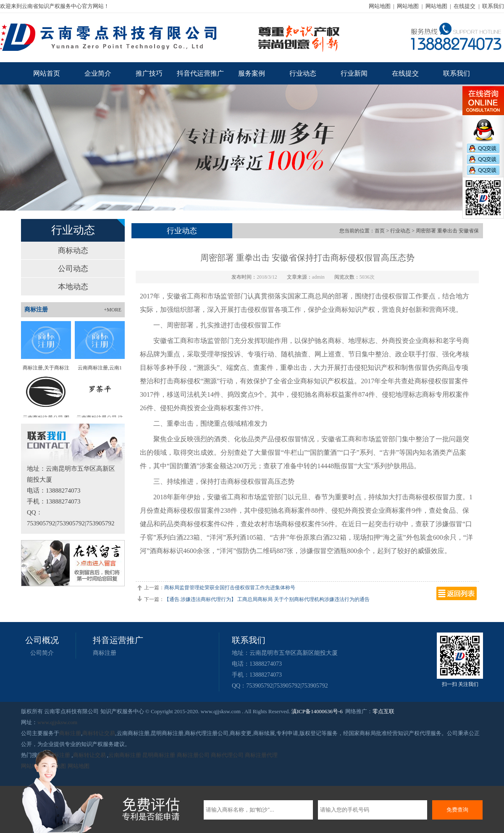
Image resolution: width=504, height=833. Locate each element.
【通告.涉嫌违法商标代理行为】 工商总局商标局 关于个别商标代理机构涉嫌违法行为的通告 (267, 599)
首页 (380, 231)
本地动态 (73, 287)
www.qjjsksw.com (57, 722)
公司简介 (42, 653)
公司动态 (73, 269)
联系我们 (493, 6)
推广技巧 (149, 73)
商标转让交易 (99, 733)
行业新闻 (354, 73)
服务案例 (252, 73)
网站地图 (380, 6)
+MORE (113, 310)
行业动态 (303, 73)
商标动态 (73, 250)
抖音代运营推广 (200, 73)
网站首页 (47, 73)
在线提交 (465, 6)
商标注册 (105, 653)
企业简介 (98, 73)
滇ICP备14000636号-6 (317, 711)
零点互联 (383, 711)
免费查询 (457, 810)
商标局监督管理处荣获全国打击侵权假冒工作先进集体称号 (230, 588)
